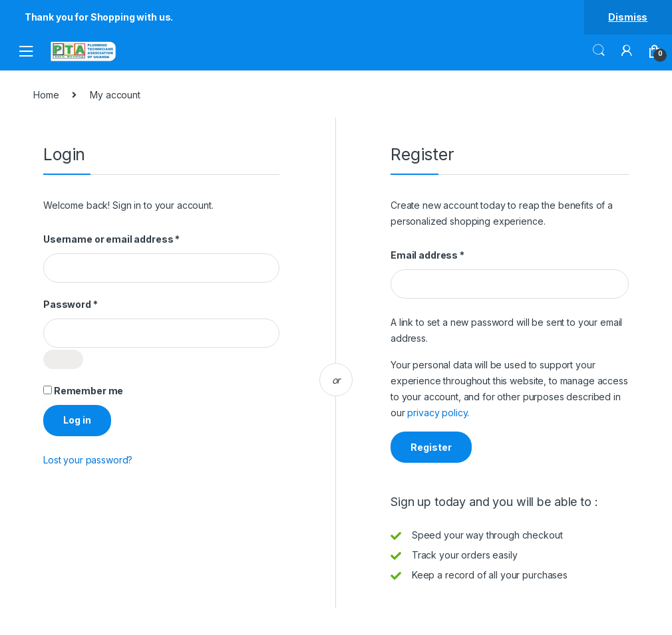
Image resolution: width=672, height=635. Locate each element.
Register (431, 447)
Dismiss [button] (628, 17)
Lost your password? (88, 460)
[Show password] (63, 359)
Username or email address (132, 239)
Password (91, 304)
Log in (77, 420)
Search (599, 51)
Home (46, 95)
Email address (448, 255)
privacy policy (437, 413)
